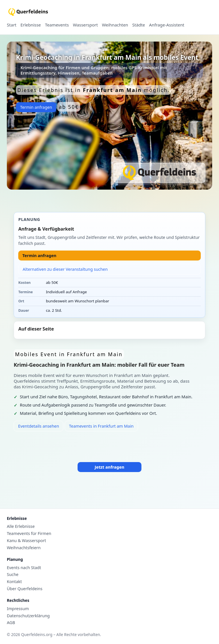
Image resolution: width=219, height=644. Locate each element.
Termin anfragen (36, 107)
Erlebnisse (31, 25)
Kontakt (14, 582)
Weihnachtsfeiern (24, 548)
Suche (13, 575)
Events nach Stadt (24, 568)
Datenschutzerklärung (28, 616)
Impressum (18, 609)
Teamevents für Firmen (29, 534)
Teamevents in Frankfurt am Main (101, 426)
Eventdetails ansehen (38, 426)
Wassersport (85, 25)
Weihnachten (115, 25)
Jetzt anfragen (109, 467)
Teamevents (57, 25)
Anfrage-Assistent (167, 25)
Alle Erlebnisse (21, 526)
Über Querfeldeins (25, 589)
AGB (11, 623)
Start (12, 25)
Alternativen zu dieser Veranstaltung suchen (65, 269)
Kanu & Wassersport (26, 541)
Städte (139, 25)
